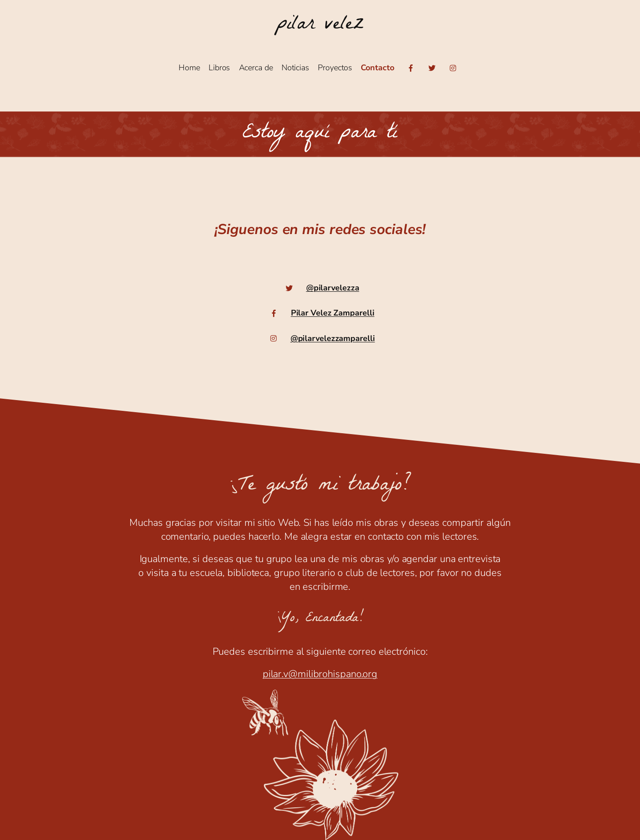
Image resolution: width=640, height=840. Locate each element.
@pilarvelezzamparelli (333, 338)
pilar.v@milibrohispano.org (320, 674)
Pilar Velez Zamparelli (333, 313)
